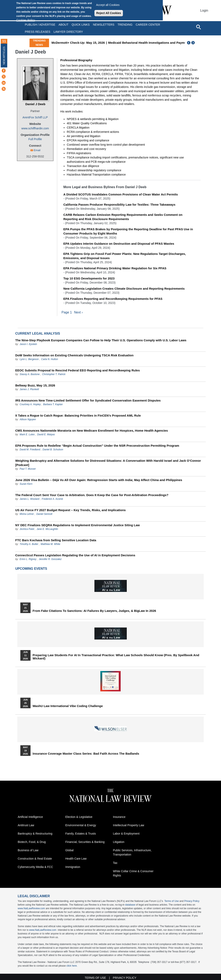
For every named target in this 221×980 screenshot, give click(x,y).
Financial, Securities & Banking (85, 842)
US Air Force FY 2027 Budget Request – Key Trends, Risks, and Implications (71, 510)
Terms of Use (172, 901)
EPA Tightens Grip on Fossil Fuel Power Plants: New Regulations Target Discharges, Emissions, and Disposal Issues (125, 256)
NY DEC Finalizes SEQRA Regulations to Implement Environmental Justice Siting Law (78, 525)
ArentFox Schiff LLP (35, 117)
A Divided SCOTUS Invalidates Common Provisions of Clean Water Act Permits (121, 194)
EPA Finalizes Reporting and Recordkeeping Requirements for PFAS (113, 299)
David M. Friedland (30, 450)
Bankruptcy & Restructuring (35, 834)
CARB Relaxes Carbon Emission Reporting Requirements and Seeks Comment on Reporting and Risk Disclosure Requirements (123, 217)
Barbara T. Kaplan (53, 404)
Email (37, 150)
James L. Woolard (29, 499)
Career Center (148, 25)
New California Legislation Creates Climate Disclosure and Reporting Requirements (124, 289)
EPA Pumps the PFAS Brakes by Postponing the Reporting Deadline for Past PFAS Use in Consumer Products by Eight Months (128, 231)
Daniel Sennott (44, 514)
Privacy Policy (192, 901)
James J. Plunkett (29, 389)
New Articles (4, 55)
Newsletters (104, 25)
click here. (72, 966)
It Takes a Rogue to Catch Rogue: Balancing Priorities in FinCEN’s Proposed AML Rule (78, 415)
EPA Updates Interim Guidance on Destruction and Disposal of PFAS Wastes (119, 244)
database (130, 905)
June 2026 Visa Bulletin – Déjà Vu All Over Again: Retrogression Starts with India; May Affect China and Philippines (99, 480)
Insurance (119, 817)
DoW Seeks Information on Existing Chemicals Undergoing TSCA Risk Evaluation (74, 355)
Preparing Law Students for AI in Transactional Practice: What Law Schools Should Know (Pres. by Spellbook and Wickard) (116, 657)
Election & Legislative (79, 817)
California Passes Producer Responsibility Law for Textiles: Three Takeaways (119, 205)
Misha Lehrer (27, 514)
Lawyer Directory (68, 32)
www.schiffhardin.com (35, 128)
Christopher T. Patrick (54, 374)
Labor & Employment (126, 834)
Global (69, 850)
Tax (115, 863)
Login (204, 10)
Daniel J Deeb (35, 104)
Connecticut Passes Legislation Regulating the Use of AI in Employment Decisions (75, 555)
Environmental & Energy (81, 825)
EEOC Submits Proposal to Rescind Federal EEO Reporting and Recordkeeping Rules (78, 370)
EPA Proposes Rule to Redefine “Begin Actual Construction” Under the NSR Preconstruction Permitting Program (97, 446)
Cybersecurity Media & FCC (35, 867)
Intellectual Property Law (129, 825)
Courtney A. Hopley (30, 404)
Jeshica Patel (27, 529)
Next (194, 43)
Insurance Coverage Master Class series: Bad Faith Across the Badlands (86, 754)
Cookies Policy (26, 20)
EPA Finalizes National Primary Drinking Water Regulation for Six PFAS (115, 268)
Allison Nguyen (28, 419)
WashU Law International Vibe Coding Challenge (68, 706)
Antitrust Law (26, 825)
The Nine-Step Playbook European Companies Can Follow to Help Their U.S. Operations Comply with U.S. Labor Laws (101, 340)
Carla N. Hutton (50, 359)
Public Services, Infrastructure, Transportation (132, 852)
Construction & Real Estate (35, 859)
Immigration (73, 867)
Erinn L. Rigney (28, 559)
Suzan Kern (26, 484)
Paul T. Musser (28, 469)
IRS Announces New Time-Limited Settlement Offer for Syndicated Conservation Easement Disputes (88, 400)
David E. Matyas (46, 434)
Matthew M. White (50, 544)
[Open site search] (198, 27)
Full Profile (35, 139)
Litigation (119, 842)
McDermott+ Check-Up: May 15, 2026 (97, 43)
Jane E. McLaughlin (47, 529)
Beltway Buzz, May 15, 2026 (35, 385)
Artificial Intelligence (30, 817)
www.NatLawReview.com (31, 908)
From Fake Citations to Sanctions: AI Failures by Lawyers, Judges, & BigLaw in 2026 (94, 611)
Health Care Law (76, 859)
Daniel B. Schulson (53, 450)
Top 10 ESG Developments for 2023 (89, 278)
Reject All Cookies (109, 13)
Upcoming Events (31, 569)
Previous (189, 43)
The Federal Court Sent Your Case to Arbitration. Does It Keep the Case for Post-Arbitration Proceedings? (92, 495)
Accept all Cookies (108, 5)
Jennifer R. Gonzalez (50, 559)
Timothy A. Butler (29, 544)
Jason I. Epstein (28, 344)
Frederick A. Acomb (52, 499)
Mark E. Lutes (27, 434)
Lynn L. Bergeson (29, 359)
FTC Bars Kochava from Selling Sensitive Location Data (56, 540)
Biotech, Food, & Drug (32, 842)
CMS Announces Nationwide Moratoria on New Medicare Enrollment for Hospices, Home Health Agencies (92, 431)
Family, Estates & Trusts (81, 834)
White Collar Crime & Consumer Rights (133, 873)
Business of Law (28, 850)
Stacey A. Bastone (30, 374)
